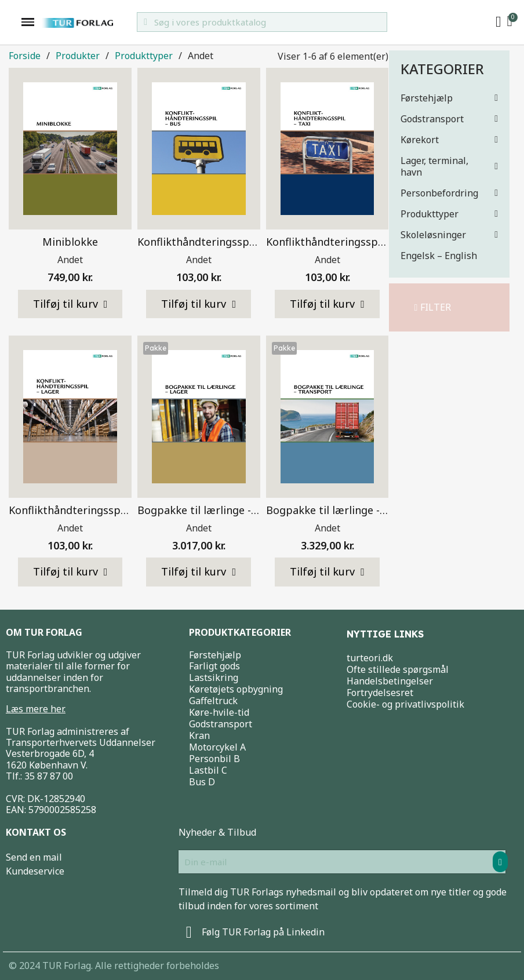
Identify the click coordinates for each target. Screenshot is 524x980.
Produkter (78, 56)
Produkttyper (450, 214)
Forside (25, 56)
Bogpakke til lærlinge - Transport (350, 510)
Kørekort (450, 140)
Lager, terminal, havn (450, 166)
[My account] (498, 22)
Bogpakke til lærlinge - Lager (210, 510)
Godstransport (450, 119)
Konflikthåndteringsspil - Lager (86, 510)
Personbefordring (450, 193)
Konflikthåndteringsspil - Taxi (340, 242)
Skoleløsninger (450, 235)
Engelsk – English (439, 256)
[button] (433, 307)
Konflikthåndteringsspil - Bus (210, 242)
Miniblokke (70, 242)
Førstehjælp (450, 98)
